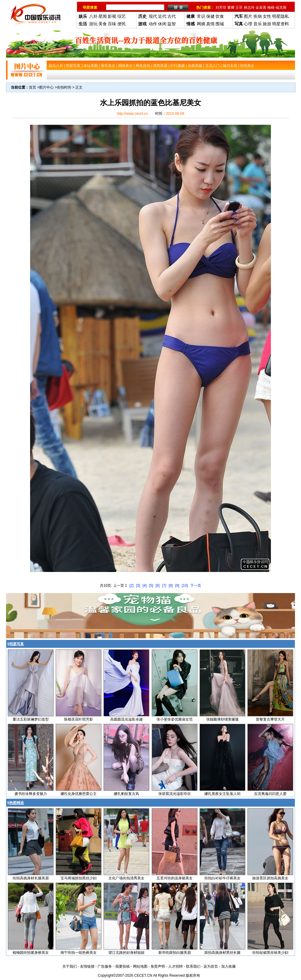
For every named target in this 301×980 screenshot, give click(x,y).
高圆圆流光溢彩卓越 (126, 719)
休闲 (162, 24)
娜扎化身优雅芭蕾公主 (79, 794)
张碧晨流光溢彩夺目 (175, 794)
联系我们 (193, 966)
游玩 (93, 24)
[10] (185, 586)
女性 (267, 16)
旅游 (267, 24)
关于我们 (70, 966)
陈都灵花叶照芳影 (79, 719)
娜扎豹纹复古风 (126, 794)
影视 (112, 16)
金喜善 (261, 8)
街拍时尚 (64, 87)
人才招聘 (175, 966)
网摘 (201, 24)
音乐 (258, 24)
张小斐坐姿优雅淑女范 (175, 719)
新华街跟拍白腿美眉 (175, 953)
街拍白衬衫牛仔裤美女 (222, 878)
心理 (248, 24)
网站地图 (140, 966)
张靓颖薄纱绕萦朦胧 (222, 719)
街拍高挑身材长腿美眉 (31, 878)
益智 (172, 24)
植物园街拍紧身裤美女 (31, 953)
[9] (177, 586)
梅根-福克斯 (277, 8)
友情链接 (87, 966)
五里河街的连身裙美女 (175, 878)
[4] (145, 586)
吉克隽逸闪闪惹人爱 (270, 794)
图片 (248, 16)
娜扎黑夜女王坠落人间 (222, 794)
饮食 (220, 16)
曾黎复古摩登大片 (270, 719)
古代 (172, 16)
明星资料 (281, 24)
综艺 (122, 16)
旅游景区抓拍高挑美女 (270, 878)
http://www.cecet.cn (132, 114)
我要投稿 (123, 966)
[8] (171, 586)
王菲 (239, 8)
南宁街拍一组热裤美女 (79, 953)
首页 (33, 87)
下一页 (196, 586)
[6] (158, 586)
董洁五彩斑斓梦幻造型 (31, 719)
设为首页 (211, 966)
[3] (138, 586)
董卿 (231, 8)
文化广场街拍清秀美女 (126, 878)
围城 (220, 24)
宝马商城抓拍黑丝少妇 (79, 878)
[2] (131, 586)
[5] (151, 586)
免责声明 (158, 966)
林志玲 (249, 8)
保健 (210, 16)
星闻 (103, 16)
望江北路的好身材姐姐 (126, 953)
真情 (210, 24)
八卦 (93, 16)
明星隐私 (281, 16)
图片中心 (46, 87)
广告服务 (105, 966)
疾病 (258, 16)
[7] (164, 586)
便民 (122, 24)
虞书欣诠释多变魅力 (31, 794)
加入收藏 (228, 966)
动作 (153, 24)
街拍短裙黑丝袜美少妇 (270, 953)
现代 (153, 16)
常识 (201, 16)
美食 (103, 24)
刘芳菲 (221, 8)
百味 (112, 24)
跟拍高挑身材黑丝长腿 (222, 953)
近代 (162, 16)
